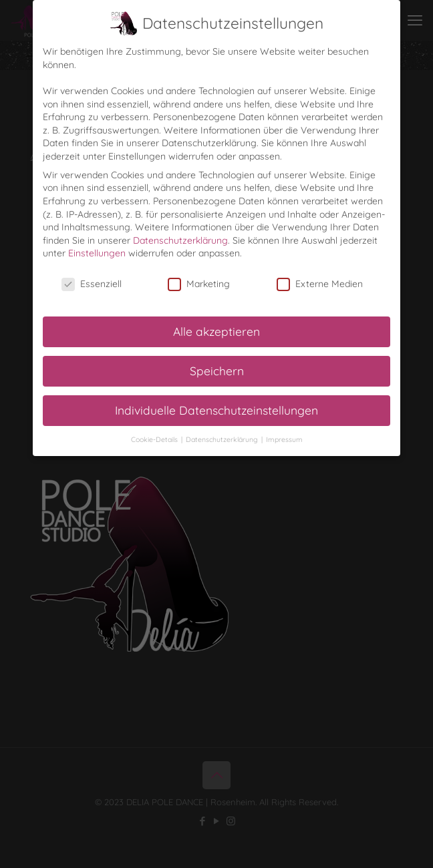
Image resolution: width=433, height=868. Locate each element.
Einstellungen (97, 253)
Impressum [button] (284, 439)
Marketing (199, 284)
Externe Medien (320, 284)
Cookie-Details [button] (155, 439)
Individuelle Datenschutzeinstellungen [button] (216, 410)
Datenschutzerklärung (180, 240)
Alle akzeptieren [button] (216, 331)
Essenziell (92, 284)
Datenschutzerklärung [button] (223, 439)
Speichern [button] (217, 371)
